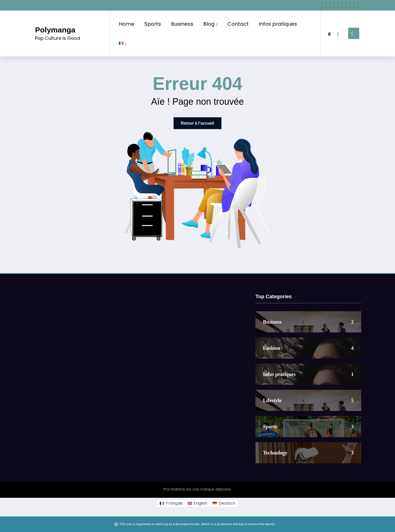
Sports (153, 24)
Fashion (272, 348)
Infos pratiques (278, 24)
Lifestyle (272, 400)
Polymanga (55, 30)
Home (127, 24)
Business (182, 24)
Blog (210, 24)
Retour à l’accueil (198, 123)
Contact (238, 24)
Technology (275, 453)
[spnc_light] (338, 33)
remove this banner (261, 524)
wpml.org (161, 524)
